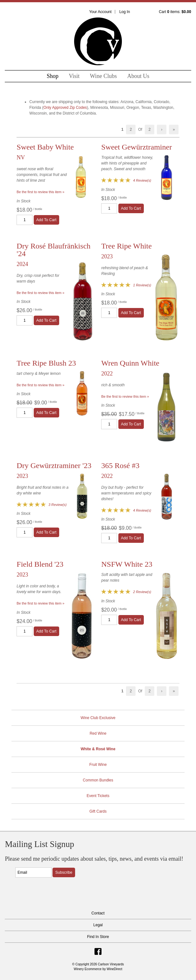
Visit (74, 76)
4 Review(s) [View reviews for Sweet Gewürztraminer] (142, 180)
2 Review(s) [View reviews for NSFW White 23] (142, 592)
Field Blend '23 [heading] (40, 564)
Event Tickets (98, 796)
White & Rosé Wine (98, 749)
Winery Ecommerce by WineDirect (98, 969)
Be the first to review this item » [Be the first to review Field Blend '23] (40, 603)
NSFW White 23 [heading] (127, 564)
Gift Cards (98, 811)
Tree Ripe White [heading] (126, 246)
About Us (138, 76)
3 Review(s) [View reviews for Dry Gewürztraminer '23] (57, 505)
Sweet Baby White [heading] (45, 147)
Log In (125, 12)
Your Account (100, 12)
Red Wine (98, 733)
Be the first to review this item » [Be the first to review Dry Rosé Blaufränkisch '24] (40, 293)
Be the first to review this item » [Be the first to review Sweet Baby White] (40, 192)
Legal (98, 925)
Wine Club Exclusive (98, 718)
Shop (53, 76)
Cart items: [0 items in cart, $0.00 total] (175, 12)
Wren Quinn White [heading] (130, 363)
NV (21, 157)
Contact (98, 913)
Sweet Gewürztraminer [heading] (136, 147)
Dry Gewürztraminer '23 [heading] (54, 465)
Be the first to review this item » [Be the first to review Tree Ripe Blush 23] (40, 385)
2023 (107, 256)
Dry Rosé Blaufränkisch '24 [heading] (53, 250)
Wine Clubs (104, 76)
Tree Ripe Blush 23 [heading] (46, 363)
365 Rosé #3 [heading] (120, 465)
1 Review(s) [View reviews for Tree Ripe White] (142, 285)
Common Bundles (98, 780)
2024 (22, 264)
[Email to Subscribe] (33, 872)
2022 (107, 374)
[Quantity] (24, 220)
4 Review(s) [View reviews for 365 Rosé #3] (142, 510)
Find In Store (98, 937)
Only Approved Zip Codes (65, 108)
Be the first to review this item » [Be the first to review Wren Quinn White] (125, 396)
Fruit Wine (98, 765)
